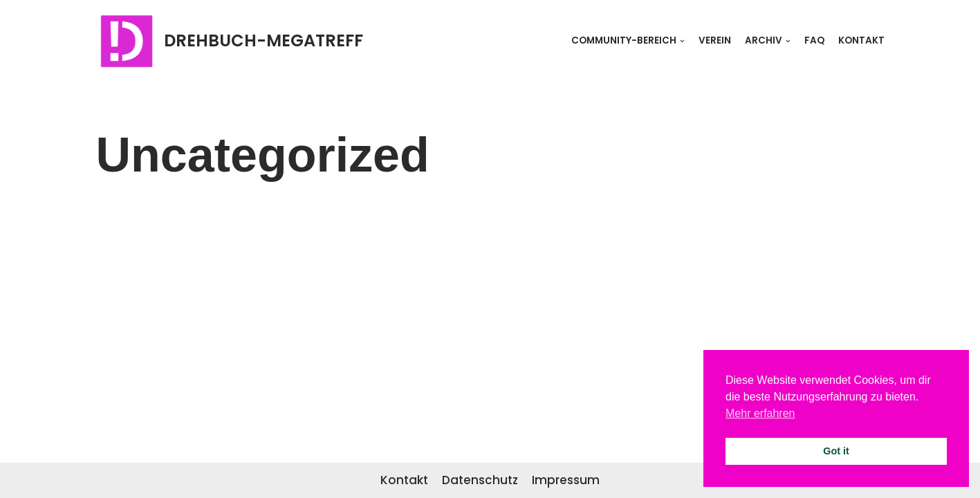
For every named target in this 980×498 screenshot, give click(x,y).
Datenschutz (480, 480)
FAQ (814, 40)
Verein (715, 40)
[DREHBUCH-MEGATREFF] (230, 41)
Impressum (566, 480)
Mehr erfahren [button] (760, 413)
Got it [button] (836, 451)
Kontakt (861, 40)
